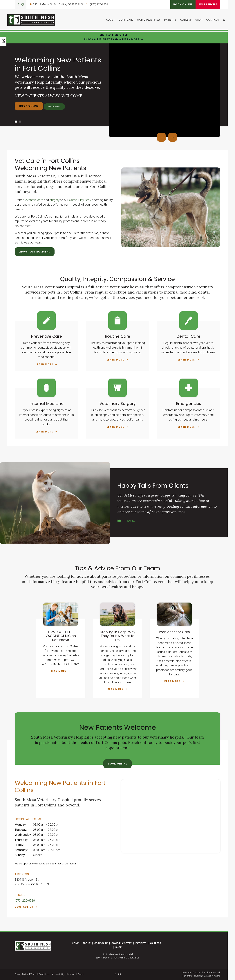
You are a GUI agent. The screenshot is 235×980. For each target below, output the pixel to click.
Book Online (178, 4)
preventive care (33, 200)
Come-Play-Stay (151, 20)
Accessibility (58, 974)
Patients (172, 20)
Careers (188, 20)
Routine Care (117, 336)
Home (75, 943)
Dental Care (189, 336)
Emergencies (206, 4)
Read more (58, 671)
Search (81, 974)
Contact (215, 20)
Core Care (128, 20)
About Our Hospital (35, 252)
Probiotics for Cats (174, 632)
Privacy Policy (21, 974)
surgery (55, 200)
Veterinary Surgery (118, 403)
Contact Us (24, 907)
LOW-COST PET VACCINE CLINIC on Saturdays (61, 636)
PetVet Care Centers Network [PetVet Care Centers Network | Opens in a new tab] (206, 976)
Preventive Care (47, 336)
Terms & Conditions (40, 974)
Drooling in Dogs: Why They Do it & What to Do (118, 636)
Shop (201, 20)
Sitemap (71, 974)
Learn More (44, 364)
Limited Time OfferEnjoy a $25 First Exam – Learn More (112, 37)
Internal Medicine (47, 403)
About (113, 20)
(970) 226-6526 (99, 4)
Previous (161, 137)
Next (173, 137)
